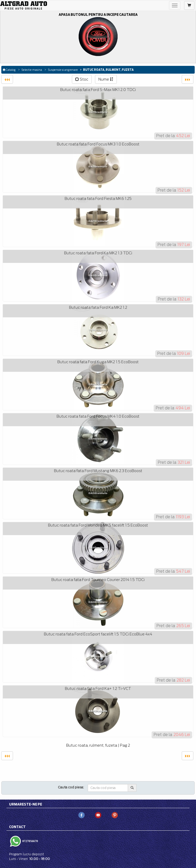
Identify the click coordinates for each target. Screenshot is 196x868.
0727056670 (30, 841)
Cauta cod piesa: (71, 787)
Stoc (82, 79)
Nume (106, 79)
